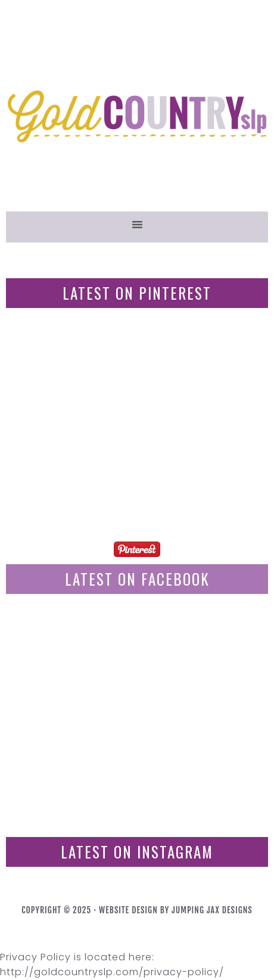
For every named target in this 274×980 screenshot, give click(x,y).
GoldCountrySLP (137, 116)
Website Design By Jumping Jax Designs (176, 910)
